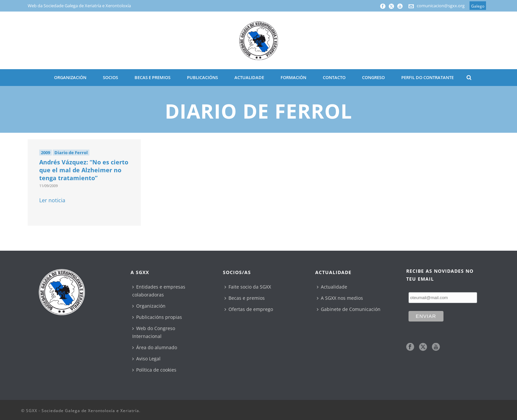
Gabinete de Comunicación (349, 309)
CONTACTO (334, 77)
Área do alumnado (155, 347)
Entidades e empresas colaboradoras (159, 291)
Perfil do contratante (427, 77)
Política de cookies (154, 370)
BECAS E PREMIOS (152, 77)
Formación (293, 77)
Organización (149, 306)
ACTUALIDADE (249, 77)
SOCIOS (110, 77)
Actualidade (332, 287)
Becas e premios (245, 298)
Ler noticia (52, 200)
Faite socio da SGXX (248, 287)
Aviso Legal (146, 359)
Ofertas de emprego (249, 309)
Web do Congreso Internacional (154, 332)
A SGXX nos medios (340, 298)
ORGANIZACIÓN (70, 77)
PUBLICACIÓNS (202, 77)
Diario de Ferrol (71, 153)
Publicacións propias (157, 317)
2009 (46, 153)
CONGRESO (373, 77)
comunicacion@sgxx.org (441, 6)
